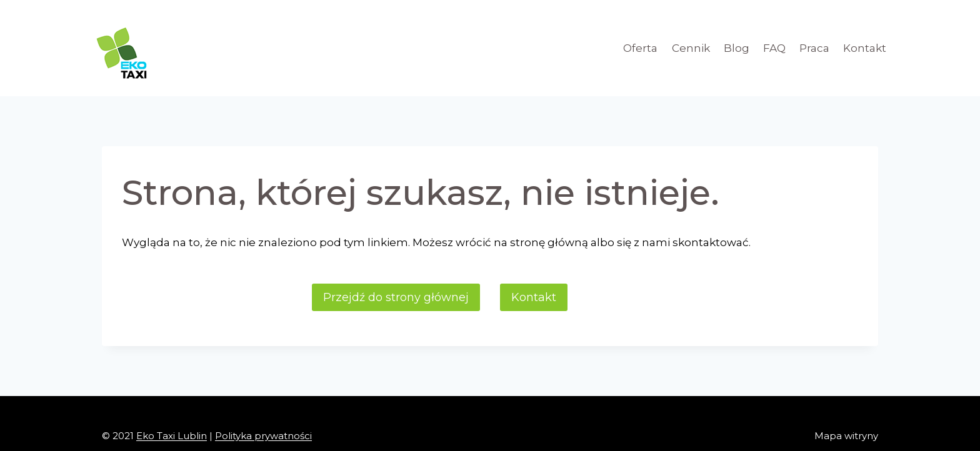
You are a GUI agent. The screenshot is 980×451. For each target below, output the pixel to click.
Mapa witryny (846, 436)
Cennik (691, 48)
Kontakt (865, 48)
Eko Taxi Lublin (172, 436)
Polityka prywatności (263, 436)
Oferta (640, 48)
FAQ (774, 48)
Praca (814, 48)
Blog (737, 48)
